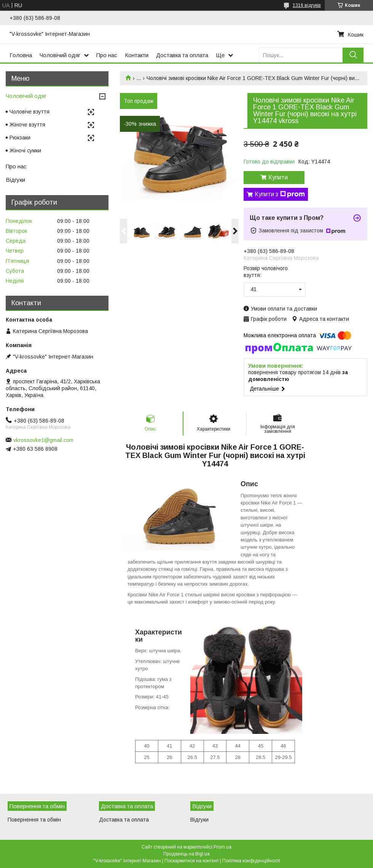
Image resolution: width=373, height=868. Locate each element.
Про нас (107, 55)
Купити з (280, 194)
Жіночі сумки (25, 151)
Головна (21, 55)
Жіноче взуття (27, 125)
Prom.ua (222, 847)
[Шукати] (353, 55)
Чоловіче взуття (29, 112)
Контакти (137, 55)
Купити (278, 177)
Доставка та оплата (182, 55)
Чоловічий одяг (60, 55)
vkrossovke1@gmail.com (43, 440)
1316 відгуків (307, 5)
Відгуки (15, 180)
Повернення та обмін (34, 820)
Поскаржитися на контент (192, 861)
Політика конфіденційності (251, 861)
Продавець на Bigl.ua (186, 854)
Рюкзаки (20, 138)
